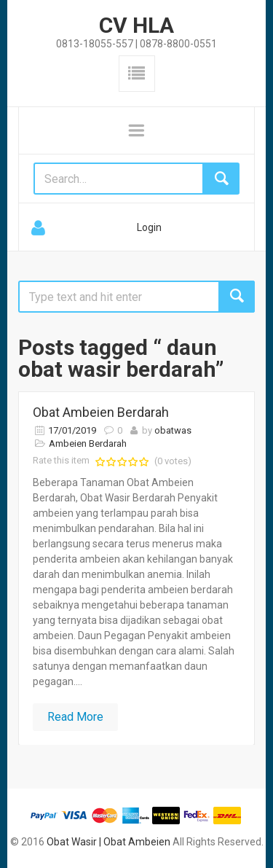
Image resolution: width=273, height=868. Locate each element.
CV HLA (136, 25)
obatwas (173, 430)
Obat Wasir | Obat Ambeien (108, 842)
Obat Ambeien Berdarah (101, 412)
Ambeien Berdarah (88, 443)
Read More (75, 717)
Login (149, 227)
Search (237, 297)
